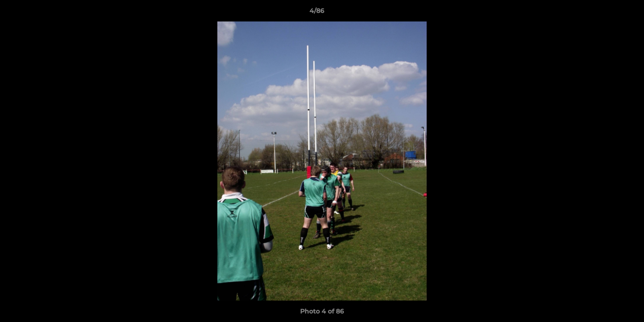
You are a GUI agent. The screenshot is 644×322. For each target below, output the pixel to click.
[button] (606, 13)
